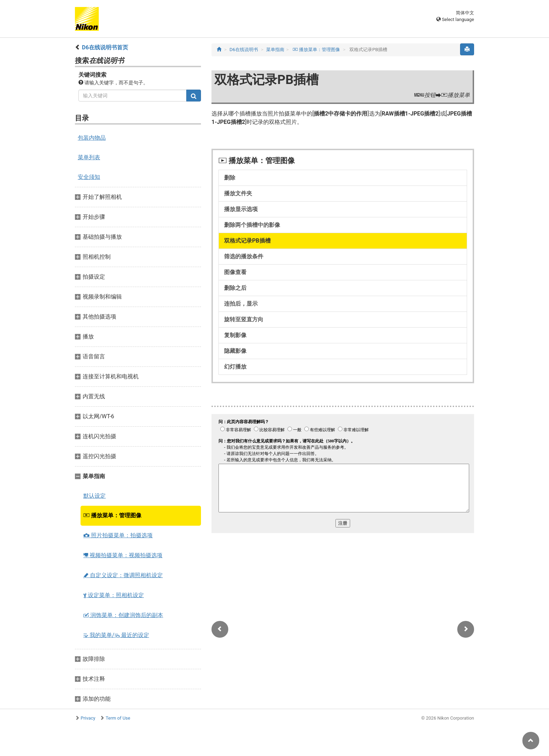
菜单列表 (89, 157)
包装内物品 (92, 138)
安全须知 (89, 177)
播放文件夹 (238, 193)
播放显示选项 (241, 209)
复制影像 (235, 335)
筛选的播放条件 (244, 256)
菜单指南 (275, 50)
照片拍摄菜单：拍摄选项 (118, 535)
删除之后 (235, 288)
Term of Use (118, 718)
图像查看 (235, 272)
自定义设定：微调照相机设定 (123, 575)
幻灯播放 (235, 367)
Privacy (88, 718)
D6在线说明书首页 (105, 47)
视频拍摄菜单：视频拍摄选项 (123, 555)
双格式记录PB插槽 (247, 241)
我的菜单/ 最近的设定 (116, 635)
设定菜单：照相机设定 (114, 595)
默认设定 (95, 496)
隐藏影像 (235, 351)
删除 (230, 178)
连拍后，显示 (241, 304)
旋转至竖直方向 (244, 319)
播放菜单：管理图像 (112, 515)
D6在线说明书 (244, 50)
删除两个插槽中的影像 (252, 225)
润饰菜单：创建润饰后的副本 (123, 615)
